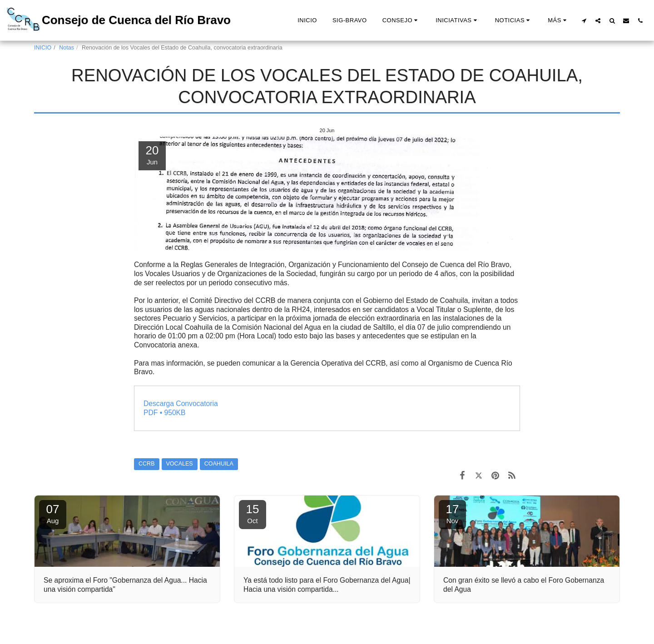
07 (53, 513)
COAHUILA (219, 464)
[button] (401, 20)
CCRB (147, 464)
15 (253, 513)
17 (452, 513)
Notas (67, 48)
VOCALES (180, 464)
